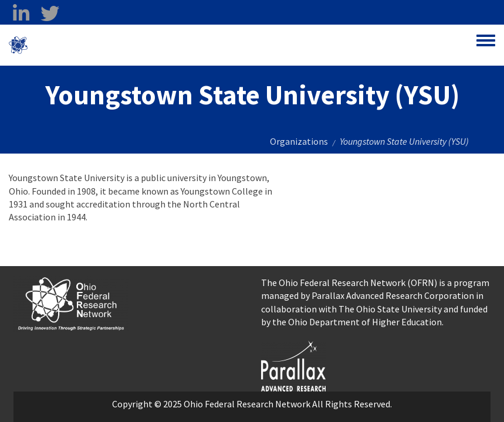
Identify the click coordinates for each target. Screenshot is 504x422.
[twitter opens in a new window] (50, 13)
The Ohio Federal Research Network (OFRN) (349, 283)
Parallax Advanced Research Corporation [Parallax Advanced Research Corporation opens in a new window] (393, 295)
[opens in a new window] (293, 365)
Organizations (299, 141)
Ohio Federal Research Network (97, 45)
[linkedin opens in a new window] (21, 13)
